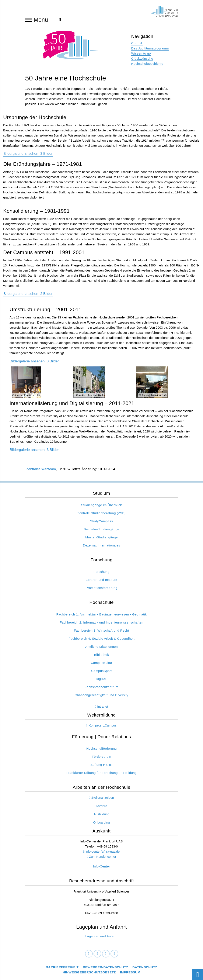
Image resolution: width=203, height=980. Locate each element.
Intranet (103, 709)
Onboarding (101, 824)
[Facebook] (89, 956)
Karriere (101, 808)
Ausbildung (101, 816)
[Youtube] (114, 956)
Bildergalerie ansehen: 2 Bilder (28, 296)
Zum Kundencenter (103, 859)
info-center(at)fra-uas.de (103, 854)
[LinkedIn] (97, 956)
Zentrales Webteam (40, 471)
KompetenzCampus (103, 727)
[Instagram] (106, 956)
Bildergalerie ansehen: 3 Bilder (34, 452)
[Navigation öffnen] (28, 20)
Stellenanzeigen (103, 800)
